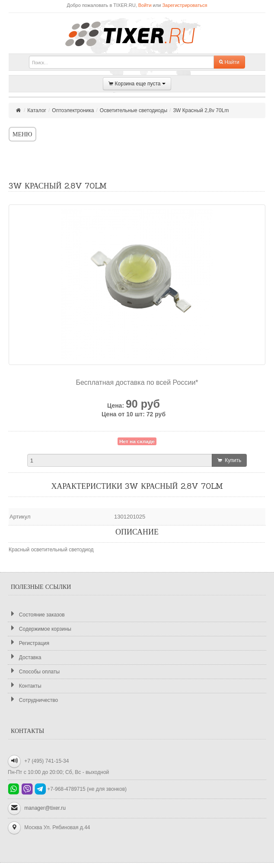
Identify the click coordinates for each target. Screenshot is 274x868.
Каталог (37, 110)
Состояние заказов (36, 615)
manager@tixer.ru (45, 808)
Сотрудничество (33, 700)
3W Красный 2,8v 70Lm (201, 110)
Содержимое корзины (40, 629)
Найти (229, 62)
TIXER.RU (137, 33)
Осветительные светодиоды (134, 110)
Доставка (24, 657)
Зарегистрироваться (185, 5)
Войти (145, 5)
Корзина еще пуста (137, 84)
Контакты (25, 686)
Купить (229, 460)
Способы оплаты (34, 671)
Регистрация (29, 643)
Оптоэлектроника (73, 110)
